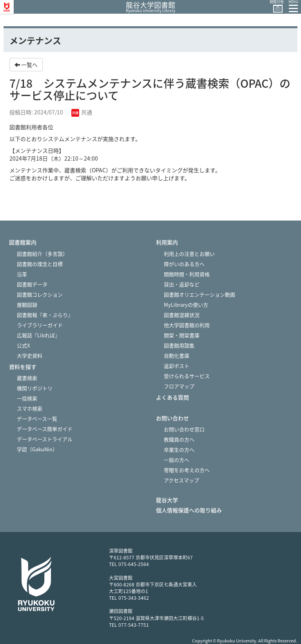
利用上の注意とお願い (189, 254)
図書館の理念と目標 (40, 264)
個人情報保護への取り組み (189, 510)
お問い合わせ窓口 (184, 429)
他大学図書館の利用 (187, 325)
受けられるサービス (187, 376)
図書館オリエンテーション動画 (199, 294)
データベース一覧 (37, 419)
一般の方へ (177, 460)
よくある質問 (172, 397)
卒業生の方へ (179, 450)
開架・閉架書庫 (182, 335)
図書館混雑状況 (182, 315)
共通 (82, 112)
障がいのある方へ (184, 264)
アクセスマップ (181, 480)
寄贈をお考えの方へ (187, 470)
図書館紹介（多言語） (42, 254)
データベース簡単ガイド (45, 429)
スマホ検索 (30, 408)
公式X (23, 345)
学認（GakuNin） (37, 449)
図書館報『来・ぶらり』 (45, 315)
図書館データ (32, 284)
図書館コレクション (40, 294)
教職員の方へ (179, 439)
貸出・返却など (182, 284)
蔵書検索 (27, 378)
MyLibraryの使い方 (186, 305)
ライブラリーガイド (40, 325)
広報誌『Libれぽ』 (38, 335)
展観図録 (27, 305)
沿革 (22, 274)
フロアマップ (179, 386)
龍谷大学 (167, 500)
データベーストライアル (45, 439)
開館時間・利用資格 (187, 274)
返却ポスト (177, 366)
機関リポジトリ (35, 388)
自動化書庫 (177, 355)
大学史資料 (30, 355)
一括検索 (27, 398)
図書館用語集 (179, 345)
